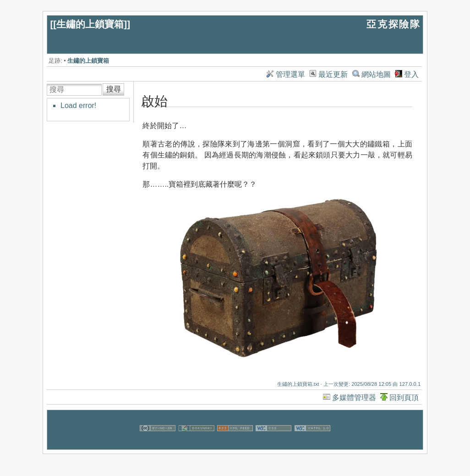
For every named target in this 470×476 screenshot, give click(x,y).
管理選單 (290, 74)
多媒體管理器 (354, 398)
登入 (411, 74)
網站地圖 (376, 74)
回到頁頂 (404, 398)
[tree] (94, 106)
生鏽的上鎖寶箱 (90, 24)
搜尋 (114, 89)
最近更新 (333, 74)
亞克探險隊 (393, 24)
